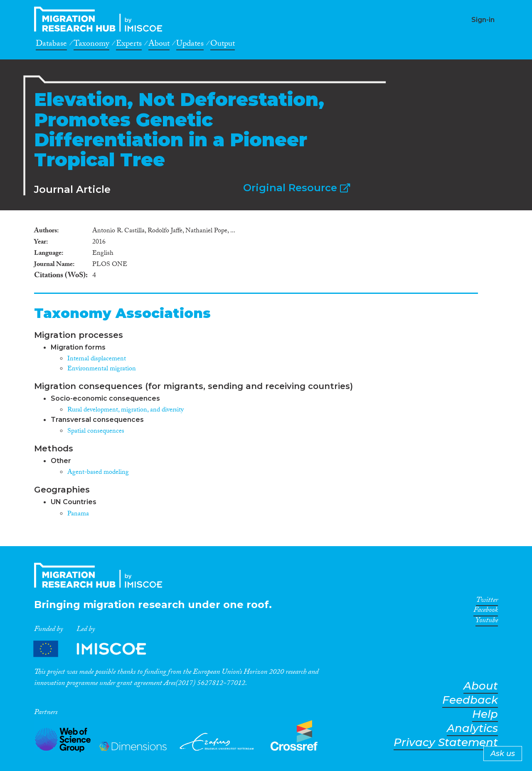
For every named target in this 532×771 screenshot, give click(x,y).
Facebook (486, 611)
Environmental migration (102, 369)
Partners (97, 649)
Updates (190, 45)
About (159, 45)
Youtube (487, 622)
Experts (129, 45)
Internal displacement (97, 359)
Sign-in (483, 20)
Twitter (487, 601)
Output (223, 45)
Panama (78, 514)
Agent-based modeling (98, 473)
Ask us (503, 754)
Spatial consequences (96, 432)
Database (51, 45)
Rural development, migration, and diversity (126, 410)
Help (485, 714)
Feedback (470, 700)
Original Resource (297, 188)
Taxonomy (91, 45)
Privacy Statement (446, 743)
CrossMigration (101, 19)
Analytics (472, 728)
